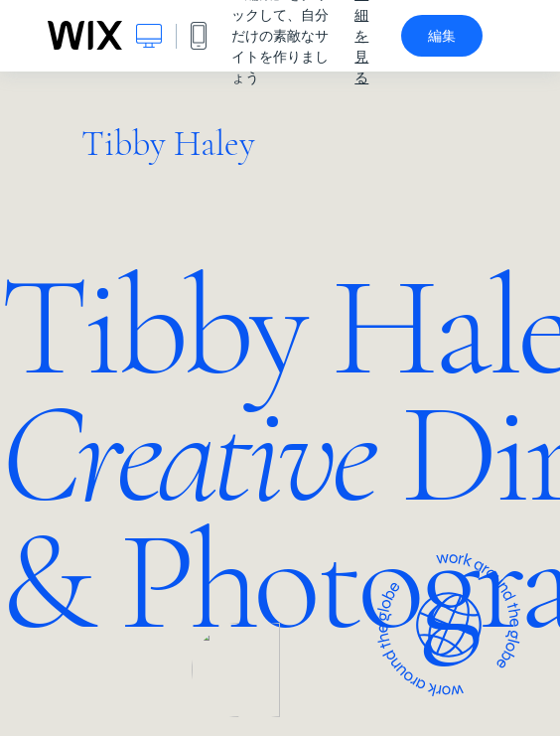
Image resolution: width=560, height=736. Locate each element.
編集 (442, 36)
